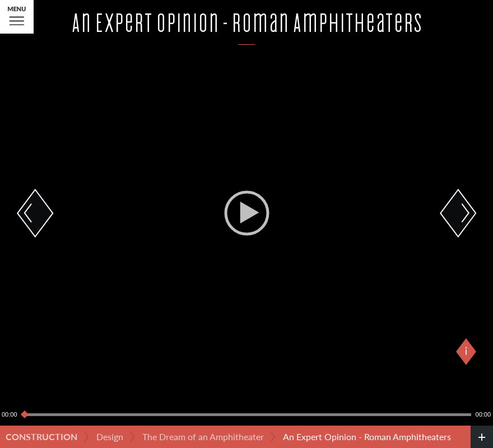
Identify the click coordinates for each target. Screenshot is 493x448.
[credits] (482, 437)
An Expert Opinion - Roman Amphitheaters (367, 437)
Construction (41, 437)
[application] (246, 213)
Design (110, 437)
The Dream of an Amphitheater (203, 437)
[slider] (246, 414)
